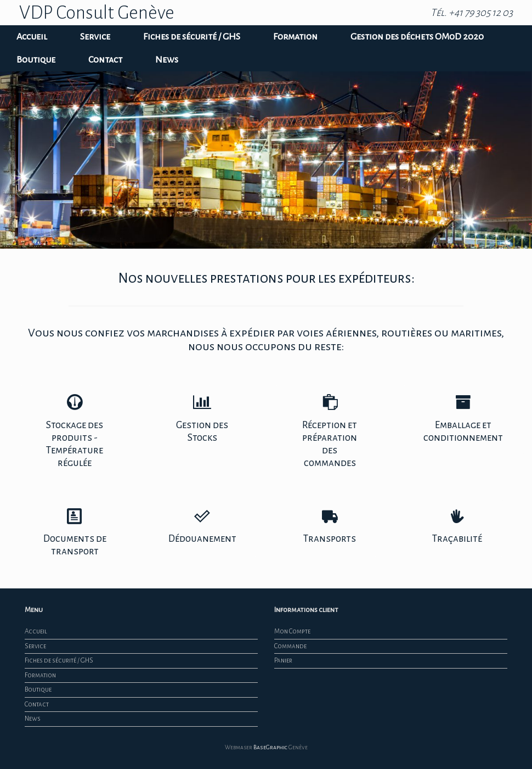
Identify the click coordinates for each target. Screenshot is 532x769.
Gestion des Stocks (202, 419)
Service (95, 37)
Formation (295, 37)
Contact (105, 60)
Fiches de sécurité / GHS (192, 37)
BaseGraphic (270, 747)
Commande (290, 646)
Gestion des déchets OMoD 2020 (417, 37)
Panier (283, 661)
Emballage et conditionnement (463, 419)
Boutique (36, 60)
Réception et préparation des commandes (330, 431)
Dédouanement (202, 526)
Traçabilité (457, 526)
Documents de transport (75, 533)
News (167, 60)
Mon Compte (292, 632)
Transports (330, 526)
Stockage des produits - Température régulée (75, 431)
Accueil (32, 37)
